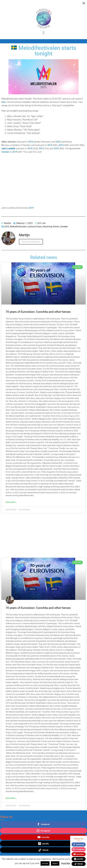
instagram (43, 831)
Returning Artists (51, 227)
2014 (50, 145)
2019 (41, 149)
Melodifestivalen (18, 227)
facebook (43, 824)
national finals (35, 227)
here (4, 102)
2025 (7, 227)
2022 (56, 149)
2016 (31, 142)
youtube (43, 837)
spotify (43, 844)
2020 (58, 142)
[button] (84, 3)
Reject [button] (55, 863)
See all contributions (31, 242)
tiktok (43, 850)
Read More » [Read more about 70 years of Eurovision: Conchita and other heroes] (11, 502)
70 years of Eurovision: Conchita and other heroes (38, 312)
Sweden (5, 152)
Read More (66, 863)
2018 (30, 149)
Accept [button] (45, 863)
